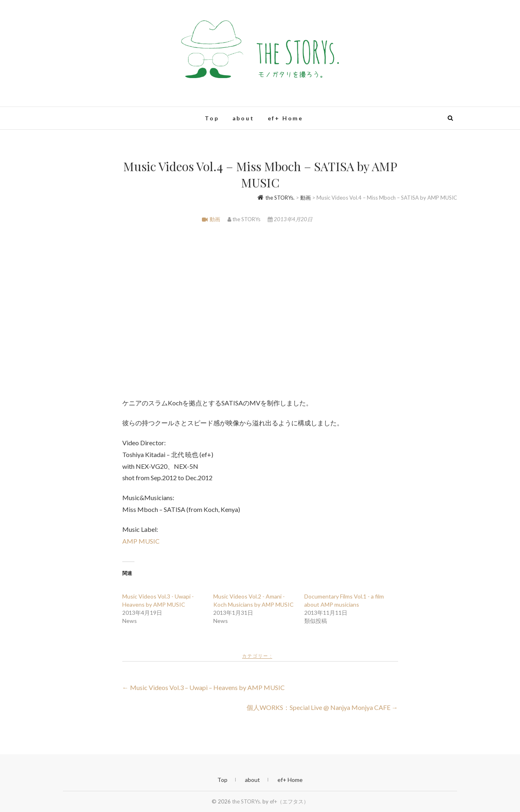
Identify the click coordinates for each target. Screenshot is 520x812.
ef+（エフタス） (289, 801)
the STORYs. (247, 801)
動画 (215, 219)
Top (212, 118)
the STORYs (245, 219)
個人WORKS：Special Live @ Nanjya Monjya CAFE (322, 707)
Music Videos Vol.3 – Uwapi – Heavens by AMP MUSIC (204, 687)
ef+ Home (285, 118)
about (243, 118)
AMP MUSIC (141, 541)
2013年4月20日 (290, 219)
